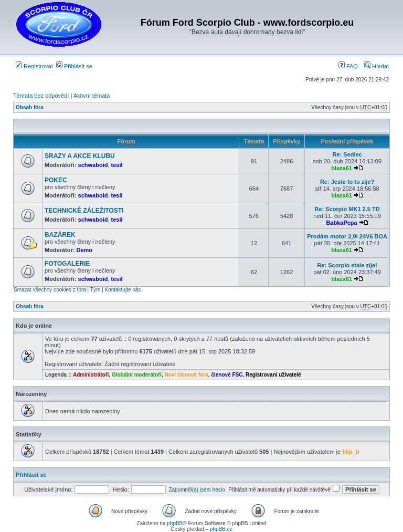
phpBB (175, 523)
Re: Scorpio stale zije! (347, 265)
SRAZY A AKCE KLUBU (80, 156)
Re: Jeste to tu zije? (347, 182)
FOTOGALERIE (67, 264)
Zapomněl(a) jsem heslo (197, 490)
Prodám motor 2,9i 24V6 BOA (347, 236)
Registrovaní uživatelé (273, 375)
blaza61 (342, 168)
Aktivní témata (92, 96)
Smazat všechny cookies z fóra (50, 290)
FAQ (348, 66)
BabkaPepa (341, 223)
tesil (117, 165)
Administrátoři (91, 375)
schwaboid (93, 165)
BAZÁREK (60, 235)
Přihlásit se (74, 66)
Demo (85, 250)
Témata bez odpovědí (41, 96)
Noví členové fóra (186, 375)
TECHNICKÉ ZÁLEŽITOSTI (84, 211)
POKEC (56, 180)
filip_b (351, 452)
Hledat (377, 66)
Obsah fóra (30, 107)
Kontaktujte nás (123, 290)
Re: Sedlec (347, 154)
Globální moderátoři (137, 375)
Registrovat (34, 66)
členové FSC (227, 375)
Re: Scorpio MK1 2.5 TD (347, 209)
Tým (95, 290)
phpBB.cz (221, 529)
